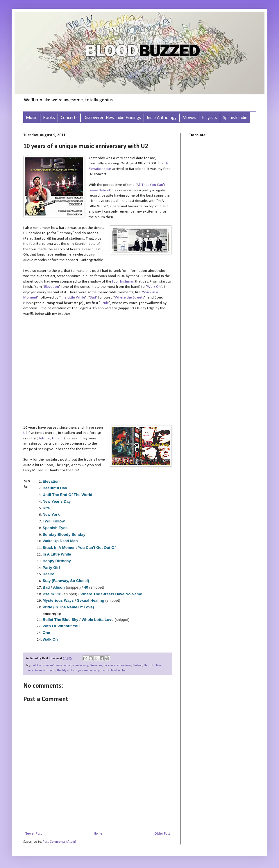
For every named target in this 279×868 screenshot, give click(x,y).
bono (107, 665)
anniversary (81, 665)
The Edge (62, 670)
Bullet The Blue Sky (61, 620)
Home (98, 834)
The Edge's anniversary (84, 670)
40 (86, 587)
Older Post (162, 834)
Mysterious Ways (58, 600)
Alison (59, 587)
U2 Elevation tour (117, 670)
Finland (138, 665)
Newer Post (33, 834)
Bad (46, 587)
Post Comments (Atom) (59, 842)
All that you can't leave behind (52, 665)
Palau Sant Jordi (45, 670)
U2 (102, 670)
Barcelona (96, 665)
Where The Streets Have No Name (111, 594)
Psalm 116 (52, 594)
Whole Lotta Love (98, 620)
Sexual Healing (91, 600)
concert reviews (121, 665)
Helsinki (149, 665)
